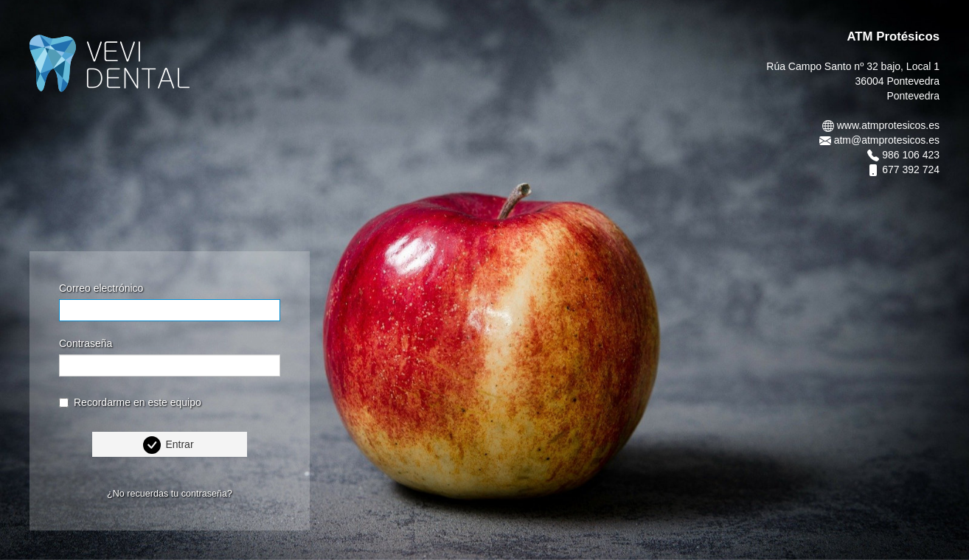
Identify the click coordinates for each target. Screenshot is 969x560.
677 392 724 (911, 169)
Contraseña (86, 343)
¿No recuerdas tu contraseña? (170, 494)
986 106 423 (911, 155)
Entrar (179, 444)
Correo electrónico (101, 288)
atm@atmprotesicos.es (887, 140)
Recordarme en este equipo (130, 402)
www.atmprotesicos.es (888, 125)
